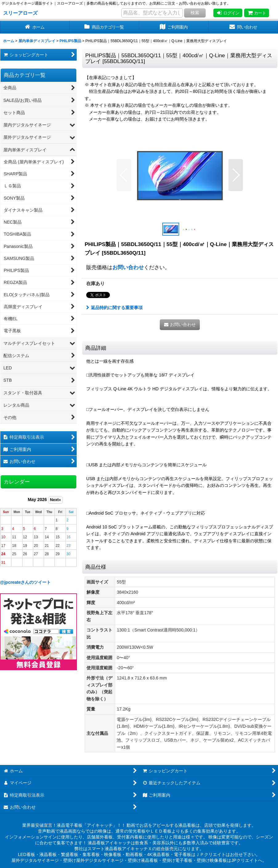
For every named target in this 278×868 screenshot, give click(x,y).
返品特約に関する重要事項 (114, 308)
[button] (124, 175)
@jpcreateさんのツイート (26, 582)
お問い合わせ (128, 267)
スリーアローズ (20, 13)
